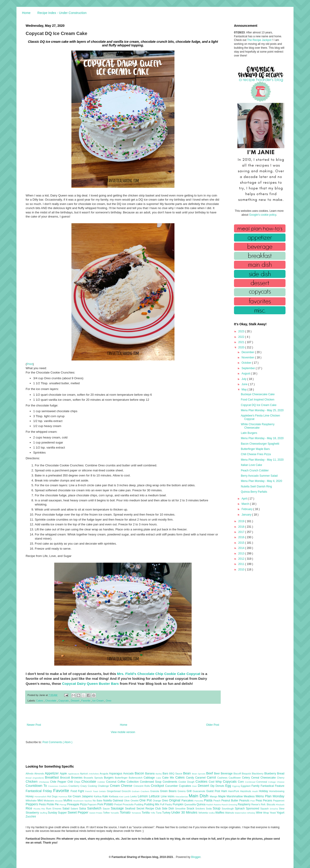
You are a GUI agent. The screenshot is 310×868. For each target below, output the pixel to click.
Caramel (201, 778)
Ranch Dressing (230, 805)
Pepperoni (279, 801)
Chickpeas (45, 782)
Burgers (109, 778)
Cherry (281, 778)
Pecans (268, 801)
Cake (159, 778)
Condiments (170, 782)
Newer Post (34, 725)
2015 (242, 543)
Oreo (109, 701)
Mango (214, 796)
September (249, 368)
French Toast (92, 791)
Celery (247, 778)
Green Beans (169, 791)
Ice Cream (98, 701)
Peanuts (245, 801)
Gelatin (103, 791)
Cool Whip (216, 782)
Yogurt (280, 813)
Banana (150, 774)
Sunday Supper (58, 813)
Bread (281, 774)
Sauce (107, 809)
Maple (222, 796)
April (245, 499)
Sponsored (253, 809)
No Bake (98, 801)
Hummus (63, 797)
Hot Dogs (53, 796)
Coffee (122, 782)
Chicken (32, 782)
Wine (260, 813)
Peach (217, 801)
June (245, 384)
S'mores (57, 809)
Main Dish (199, 796)
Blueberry (271, 774)
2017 (242, 532)
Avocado (129, 774)
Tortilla (146, 813)
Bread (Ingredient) (35, 778)
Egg (229, 786)
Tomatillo (115, 813)
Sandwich (95, 808)
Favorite (86, 701)
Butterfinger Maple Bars (255, 449)
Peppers (32, 804)
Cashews (223, 778)
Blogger (196, 857)
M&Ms (171, 796)
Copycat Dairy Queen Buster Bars (90, 684)
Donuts (220, 786)
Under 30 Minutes (185, 812)
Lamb (127, 797)
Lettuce (155, 796)
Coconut (112, 782)
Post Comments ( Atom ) (57, 742)
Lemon (143, 796)
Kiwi (122, 797)
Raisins (218, 805)
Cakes (40, 701)
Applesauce (74, 774)
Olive (127, 801)
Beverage (227, 774)
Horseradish (41, 797)
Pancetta (199, 801)
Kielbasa (114, 796)
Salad (66, 809)
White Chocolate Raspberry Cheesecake (258, 426)
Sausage (118, 808)
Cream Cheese (122, 786)
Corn (241, 782)
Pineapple (73, 804)
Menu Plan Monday (270, 796)
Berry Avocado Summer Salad (259, 476)
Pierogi (63, 805)
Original (175, 800)
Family (256, 786)
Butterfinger (122, 778)
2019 (242, 521)
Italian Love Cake (252, 465)
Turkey (167, 813)
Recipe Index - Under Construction (62, 13)
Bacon (140, 773)
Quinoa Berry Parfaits (254, 492)
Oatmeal (118, 801)
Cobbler (102, 782)
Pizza (84, 804)
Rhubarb (280, 805)
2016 (242, 537)
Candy (190, 778)
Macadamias (182, 797)
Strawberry (33, 813)
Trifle (153, 813)
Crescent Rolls (142, 786)
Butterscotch (136, 778)
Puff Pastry (166, 804)
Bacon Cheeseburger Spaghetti (260, 444)
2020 (242, 347)
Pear (253, 801)
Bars (166, 774)
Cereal (256, 778)
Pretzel (118, 804)
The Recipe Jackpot (260, 40)
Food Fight (78, 791)
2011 (242, 564)
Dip (213, 786)
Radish (210, 805)
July (244, 379)
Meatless (250, 796)
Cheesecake (269, 778)
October (247, 363)
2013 (242, 554)
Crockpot (158, 786)
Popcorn (92, 804)
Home (26, 13)
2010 (242, 570)
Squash (265, 809)
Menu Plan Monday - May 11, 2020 (262, 460)
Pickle (51, 804)
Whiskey (252, 813)
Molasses (49, 801)
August (246, 374)
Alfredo (30, 774)
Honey (30, 796)
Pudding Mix (152, 804)
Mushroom (79, 801)
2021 (242, 342)
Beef (210, 773)
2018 (242, 527)
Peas (259, 801)
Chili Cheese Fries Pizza (256, 454)
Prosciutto (129, 804)
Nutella (108, 801)
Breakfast (53, 777)
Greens (182, 791)
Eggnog (237, 786)
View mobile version (123, 732)
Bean (188, 773)
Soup (217, 808)
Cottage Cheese (276, 782)
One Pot (146, 800)
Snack (191, 809)
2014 (242, 548)
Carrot (212, 777)
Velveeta (203, 813)
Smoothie (181, 809)
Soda (209, 809)
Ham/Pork (234, 791)
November (248, 357)
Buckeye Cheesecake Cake (258, 394)
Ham (225, 791)
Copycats (64, 701)
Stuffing (44, 813)
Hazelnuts (246, 791)
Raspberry (245, 804)
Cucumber (172, 786)
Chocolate (51, 701)
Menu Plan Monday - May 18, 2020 (262, 438)
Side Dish (169, 809)
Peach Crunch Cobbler (255, 470)
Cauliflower (235, 778)
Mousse (59, 801)
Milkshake (32, 801)
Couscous (53, 786)
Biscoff (238, 774)
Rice (30, 808)
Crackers (64, 786)
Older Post (213, 725)
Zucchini (31, 817)
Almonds (40, 774)
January (247, 515)
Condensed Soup (151, 782)
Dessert (75, 701)
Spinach (240, 809)
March (246, 504)
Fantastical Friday (39, 791)
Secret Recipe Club (149, 809)
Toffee (107, 813)
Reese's (256, 804)
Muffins (68, 801)
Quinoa (201, 804)
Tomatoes (137, 813)
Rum (49, 809)
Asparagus (116, 774)
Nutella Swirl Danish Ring (256, 486)
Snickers (201, 809)
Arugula (104, 774)
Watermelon (241, 813)
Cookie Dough (187, 782)
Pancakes (188, 801)
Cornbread (251, 782)
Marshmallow (235, 796)
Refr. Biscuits (268, 804)
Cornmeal (262, 782)
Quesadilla (190, 804)
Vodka (212, 813)
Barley (159, 774)
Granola (155, 791)
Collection (133, 782)
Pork (101, 804)
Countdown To (37, 786)
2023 (242, 331)
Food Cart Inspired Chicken (258, 400)
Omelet (135, 801)
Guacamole (199, 791)
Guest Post (214, 791)
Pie (57, 804)
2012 (242, 559)
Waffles (220, 813)
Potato (109, 804)
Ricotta (37, 809)
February (247, 509)
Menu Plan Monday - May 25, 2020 (262, 410)
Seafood (131, 809)
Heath (256, 791)
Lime (164, 796)
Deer (195, 786)
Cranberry (74, 786)
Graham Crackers (141, 791)
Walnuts (230, 813)
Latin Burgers (249, 433)
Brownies (77, 778)
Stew (282, 809)
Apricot (84, 774)
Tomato (126, 812)
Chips (78, 782)
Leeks (134, 796)
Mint (41, 801)
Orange (157, 801)
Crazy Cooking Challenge (95, 786)
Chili (71, 782)
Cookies (202, 782)
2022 (242, 337)
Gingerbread (114, 791)
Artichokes (94, 774)
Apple (64, 774)
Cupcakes (185, 786)
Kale (106, 796)
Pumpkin (179, 804)
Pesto (43, 804)
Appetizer (52, 773)
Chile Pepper (59, 782)
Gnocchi (127, 791)
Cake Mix (169, 778)
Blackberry (258, 774)
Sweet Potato (96, 813)
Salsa (83, 809)
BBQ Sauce (176, 774)
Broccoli (66, 778)
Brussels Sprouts (94, 778)
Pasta (209, 800)
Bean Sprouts (199, 774)
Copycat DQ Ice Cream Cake (259, 405)
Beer (217, 774)
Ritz (44, 809)
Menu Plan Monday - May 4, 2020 (261, 481)
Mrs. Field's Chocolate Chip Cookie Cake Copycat (159, 674)
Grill (190, 791)
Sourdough (228, 809)
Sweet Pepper (78, 812)
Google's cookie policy (263, 215)
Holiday (264, 791)
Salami (75, 809)
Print (30, 364)
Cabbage (150, 778)
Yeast (273, 813)
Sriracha (274, 809)
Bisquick (247, 774)
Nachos (89, 801)
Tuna (159, 813)
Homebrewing (277, 791)
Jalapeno (88, 796)
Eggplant (246, 786)
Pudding (139, 804)
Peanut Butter (230, 801)
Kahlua (98, 796)
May (245, 390)
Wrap (266, 813)
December (248, 352)
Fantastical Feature (272, 786)
